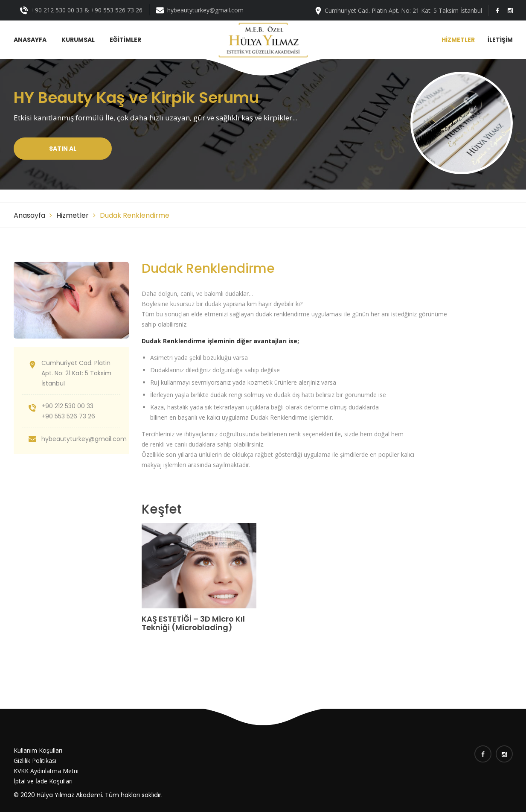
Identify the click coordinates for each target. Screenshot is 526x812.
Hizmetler (73, 215)
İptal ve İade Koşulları (43, 781)
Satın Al (63, 149)
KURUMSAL (78, 40)
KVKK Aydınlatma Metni (46, 771)
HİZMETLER (458, 40)
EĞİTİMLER (125, 40)
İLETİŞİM (500, 40)
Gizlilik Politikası (35, 761)
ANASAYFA (30, 40)
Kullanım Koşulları (38, 750)
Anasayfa (29, 215)
